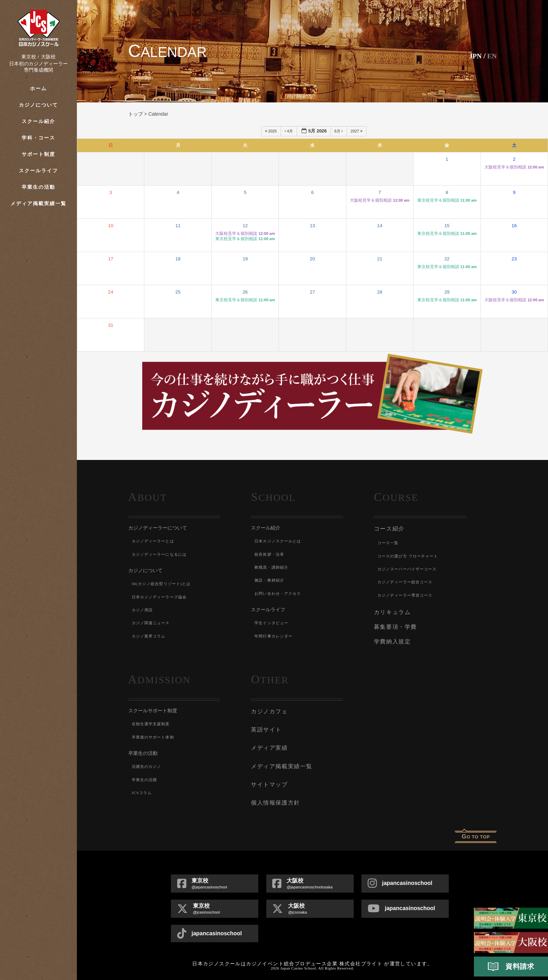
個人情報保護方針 (274, 795)
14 (380, 226)
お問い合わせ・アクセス (280, 593)
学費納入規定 (391, 639)
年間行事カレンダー (275, 636)
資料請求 (511, 967)
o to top (476, 829)
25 (178, 292)
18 (178, 259)
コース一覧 (389, 542)
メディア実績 (268, 743)
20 (313, 259)
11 (178, 226)
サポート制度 (38, 154)
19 (245, 259)
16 (514, 226)
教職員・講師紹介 (273, 567)
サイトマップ (268, 778)
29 (447, 292)
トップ (136, 114)
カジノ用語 (143, 610)
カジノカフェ (268, 708)
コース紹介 (388, 528)
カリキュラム (391, 611)
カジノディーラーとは (155, 541)
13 (313, 226)
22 (447, 259)
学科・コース (38, 138)
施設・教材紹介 (271, 580)
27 (313, 292)
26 (245, 292)
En (492, 56)
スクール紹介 (38, 121)
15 (447, 226)
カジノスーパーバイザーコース (410, 568)
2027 (357, 131)
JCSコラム (143, 790)
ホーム (38, 89)
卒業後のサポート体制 (155, 734)
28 (380, 292)
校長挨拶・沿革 (271, 554)
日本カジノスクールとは (280, 541)
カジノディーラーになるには (162, 554)
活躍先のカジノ (148, 764)
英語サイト (265, 726)
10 (111, 226)
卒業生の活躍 (146, 777)
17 (111, 259)
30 (514, 292)
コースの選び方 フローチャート (410, 555)
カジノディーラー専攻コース (408, 594)
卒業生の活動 (38, 187)
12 (245, 226)
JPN (473, 56)
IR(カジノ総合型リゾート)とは (164, 584)
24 (111, 292)
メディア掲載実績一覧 (39, 204)
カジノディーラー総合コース (408, 581)
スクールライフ (38, 171)
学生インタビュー (273, 623)
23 (514, 259)
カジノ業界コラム (150, 636)
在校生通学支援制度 (153, 721)
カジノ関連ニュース (153, 623)
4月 (289, 131)
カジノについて (38, 105)
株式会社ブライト (361, 956)
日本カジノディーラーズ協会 (162, 597)
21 (380, 259)
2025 (271, 131)
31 (111, 325)
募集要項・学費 (394, 625)
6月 (339, 131)
